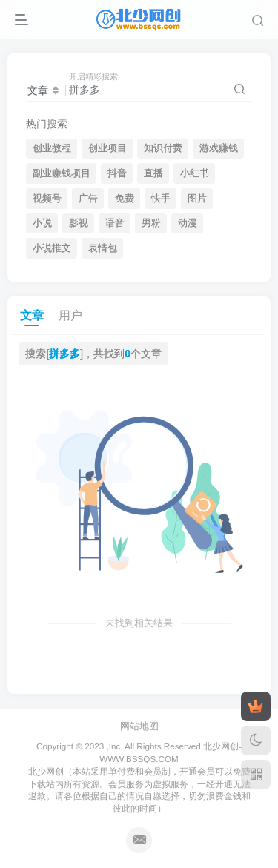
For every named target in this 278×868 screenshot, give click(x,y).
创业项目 (107, 148)
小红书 (195, 173)
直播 (153, 173)
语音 (115, 223)
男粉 (151, 223)
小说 (42, 223)
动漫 (188, 223)
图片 (197, 199)
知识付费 (163, 148)
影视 (79, 223)
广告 (88, 199)
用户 (70, 315)
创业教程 (52, 148)
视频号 (47, 199)
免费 (125, 199)
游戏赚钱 (219, 148)
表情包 (103, 248)
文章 (32, 315)
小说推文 (52, 248)
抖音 (117, 173)
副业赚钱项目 (62, 173)
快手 (161, 199)
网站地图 (139, 726)
